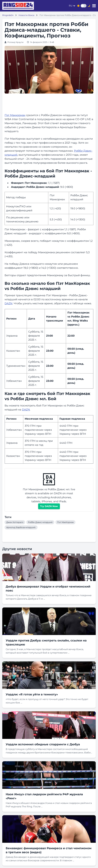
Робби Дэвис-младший (40, 522)
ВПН (48, 434)
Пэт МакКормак (65, 522)
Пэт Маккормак (15, 115)
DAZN (8, 303)
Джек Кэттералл (15, 522)
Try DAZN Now (49, 506)
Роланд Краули (15, 42)
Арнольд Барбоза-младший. (21, 527)
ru (71, 6)
